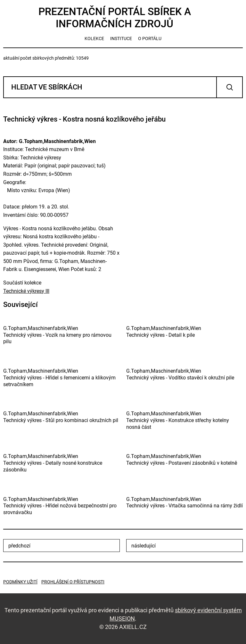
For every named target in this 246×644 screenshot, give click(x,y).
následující (143, 546)
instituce (121, 38)
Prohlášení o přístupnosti (73, 582)
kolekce (94, 38)
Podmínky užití (20, 582)
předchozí (19, 546)
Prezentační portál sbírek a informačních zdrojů (115, 18)
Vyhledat (230, 87)
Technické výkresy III (26, 291)
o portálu (150, 38)
